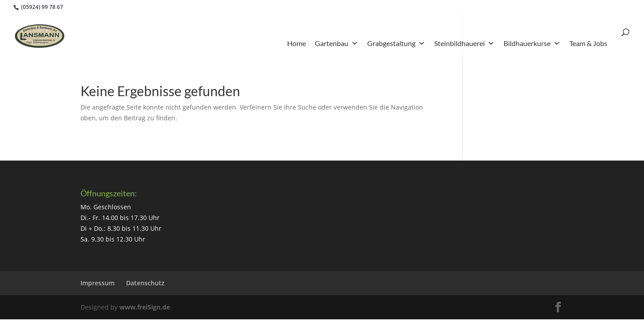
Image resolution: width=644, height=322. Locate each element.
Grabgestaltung (396, 43)
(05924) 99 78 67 (41, 7)
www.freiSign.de (145, 307)
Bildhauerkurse (532, 43)
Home (297, 43)
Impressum (97, 283)
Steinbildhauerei (464, 43)
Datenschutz (145, 283)
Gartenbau (337, 43)
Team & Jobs (588, 43)
